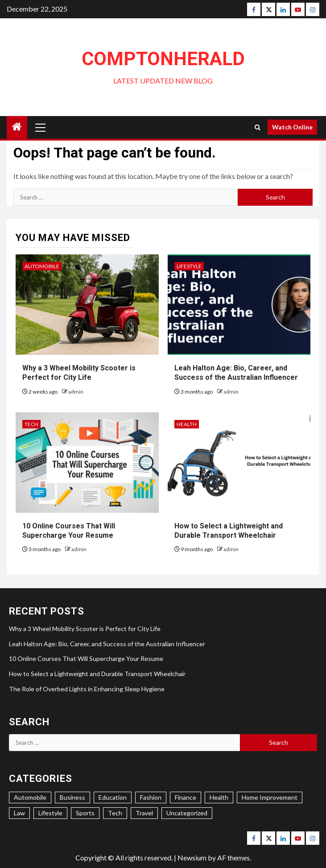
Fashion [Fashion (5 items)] (151, 797)
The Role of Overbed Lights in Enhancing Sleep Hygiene (87, 689)
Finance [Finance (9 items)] (186, 797)
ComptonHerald (163, 59)
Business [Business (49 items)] (72, 797)
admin (76, 392)
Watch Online (292, 127)
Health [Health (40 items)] (219, 797)
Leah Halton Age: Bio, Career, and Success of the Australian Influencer (107, 644)
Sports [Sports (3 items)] (85, 813)
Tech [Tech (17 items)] (115, 813)
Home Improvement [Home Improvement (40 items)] (270, 797)
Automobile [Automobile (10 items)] (30, 797)
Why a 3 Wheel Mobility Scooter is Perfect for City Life (85, 629)
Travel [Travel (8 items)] (144, 813)
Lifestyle (189, 266)
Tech (31, 424)
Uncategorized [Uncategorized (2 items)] (187, 813)
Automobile (42, 266)
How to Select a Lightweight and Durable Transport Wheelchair (97, 674)
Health (187, 424)
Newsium (192, 858)
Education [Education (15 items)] (113, 797)
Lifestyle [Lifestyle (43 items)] (50, 813)
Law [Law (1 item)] (19, 813)
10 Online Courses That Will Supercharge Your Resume (86, 658)
